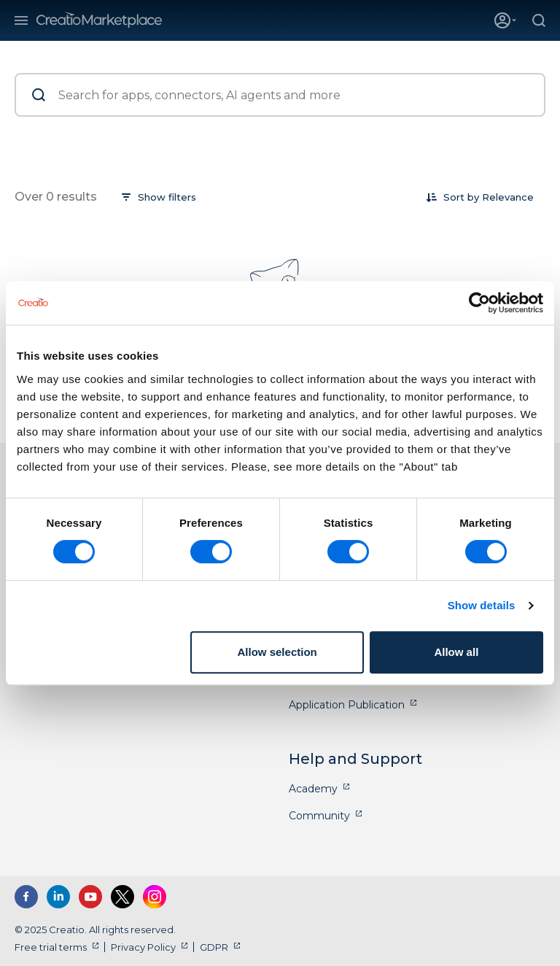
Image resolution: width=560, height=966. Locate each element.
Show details (482, 605)
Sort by (461, 197)
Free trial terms (51, 947)
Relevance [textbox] (508, 197)
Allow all (456, 652)
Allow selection (277, 652)
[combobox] (508, 197)
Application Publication (347, 705)
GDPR (214, 947)
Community (319, 816)
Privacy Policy (143, 947)
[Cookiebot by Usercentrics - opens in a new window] (479, 303)
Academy (313, 789)
